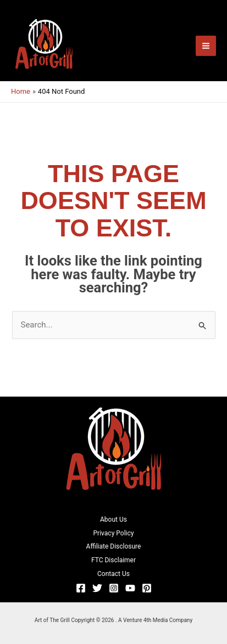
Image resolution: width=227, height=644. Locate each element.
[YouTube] (130, 588)
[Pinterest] (147, 588)
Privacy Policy (114, 533)
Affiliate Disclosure (114, 546)
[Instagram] (114, 588)
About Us (113, 519)
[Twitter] (97, 588)
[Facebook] (81, 588)
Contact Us (113, 574)
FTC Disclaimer (113, 560)
